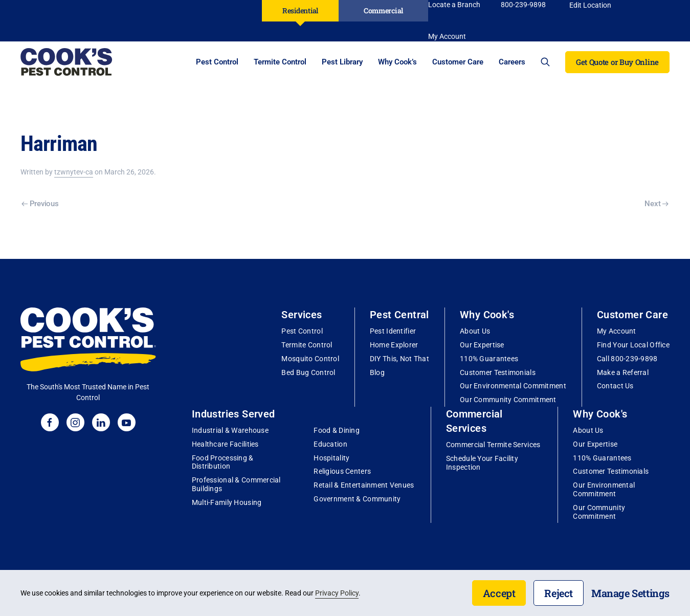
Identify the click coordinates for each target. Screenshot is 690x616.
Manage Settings (630, 593)
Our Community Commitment (508, 400)
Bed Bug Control (308, 372)
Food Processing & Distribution (223, 462)
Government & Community (357, 499)
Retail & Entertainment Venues (364, 485)
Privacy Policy (337, 593)
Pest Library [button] (342, 62)
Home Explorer (394, 345)
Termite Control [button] (280, 62)
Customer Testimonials (498, 372)
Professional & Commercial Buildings (236, 484)
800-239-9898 (523, 5)
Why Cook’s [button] (397, 62)
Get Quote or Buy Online (617, 62)
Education (330, 444)
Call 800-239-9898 (627, 359)
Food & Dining (337, 430)
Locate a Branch (454, 5)
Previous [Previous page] (40, 204)
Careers (512, 62)
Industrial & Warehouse (230, 430)
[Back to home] (66, 62)
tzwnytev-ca (74, 172)
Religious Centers (342, 471)
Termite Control (307, 345)
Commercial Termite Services (493, 445)
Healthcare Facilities (225, 444)
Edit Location (590, 5)
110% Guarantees (489, 359)
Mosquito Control (310, 359)
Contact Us (615, 386)
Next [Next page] (656, 204)
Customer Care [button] (458, 62)
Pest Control (302, 331)
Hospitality (331, 458)
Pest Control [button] (217, 62)
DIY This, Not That (399, 359)
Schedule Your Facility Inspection (482, 463)
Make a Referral (623, 372)
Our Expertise (482, 345)
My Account (617, 331)
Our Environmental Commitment (513, 386)
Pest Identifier (393, 331)
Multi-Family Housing (227, 502)
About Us (475, 331)
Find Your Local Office (633, 345)
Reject (559, 593)
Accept (499, 593)
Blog (377, 372)
